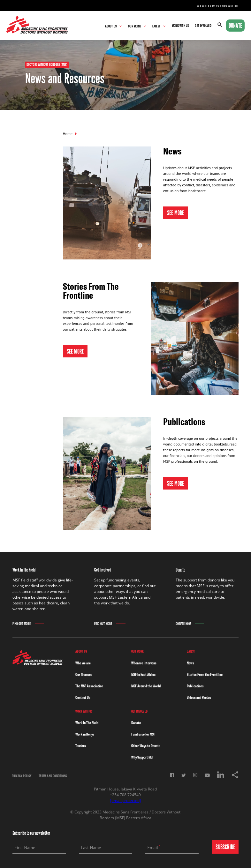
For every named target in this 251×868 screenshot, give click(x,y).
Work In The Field (87, 723)
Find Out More (22, 624)
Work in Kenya (85, 734)
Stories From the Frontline (205, 674)
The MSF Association (89, 686)
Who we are (83, 663)
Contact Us (83, 697)
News (190, 663)
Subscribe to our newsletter (217, 6)
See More (176, 213)
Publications (195, 686)
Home (68, 134)
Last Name (91, 848)
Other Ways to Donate (146, 746)
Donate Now (183, 624)
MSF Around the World (146, 686)
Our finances (84, 674)
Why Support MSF (143, 757)
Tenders (81, 746)
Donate (235, 26)
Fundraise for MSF (143, 734)
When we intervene (144, 663)
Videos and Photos (199, 697)
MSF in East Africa (143, 674)
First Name (25, 848)
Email (153, 848)
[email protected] (125, 801)
